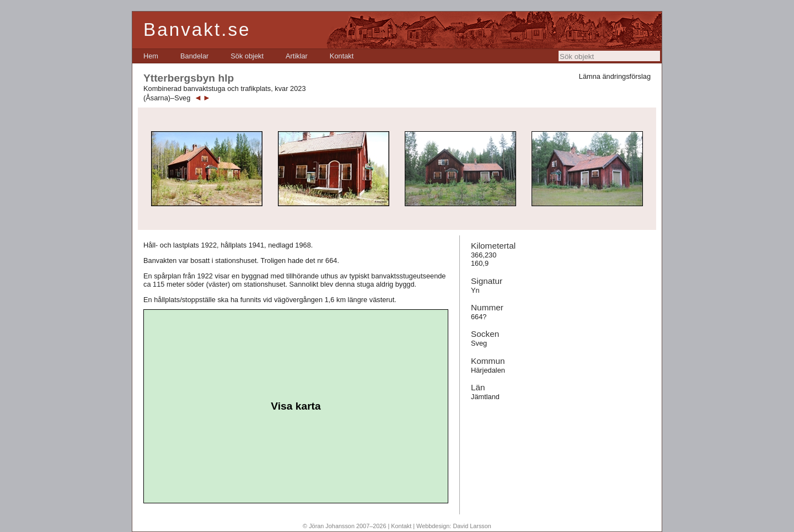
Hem (151, 56)
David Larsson (472, 526)
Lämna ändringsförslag (615, 76)
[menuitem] (151, 56)
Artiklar (297, 56)
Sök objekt (247, 56)
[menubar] (248, 56)
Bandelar (194, 56)
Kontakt (342, 56)
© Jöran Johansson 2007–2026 (344, 526)
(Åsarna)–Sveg (167, 98)
